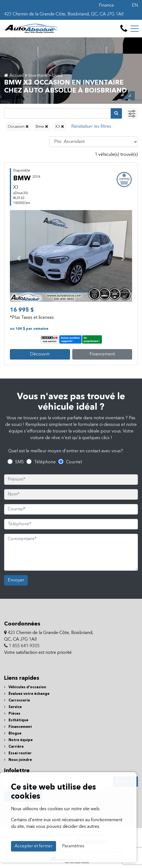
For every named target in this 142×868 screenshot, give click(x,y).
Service (13, 707)
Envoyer (16, 580)
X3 (60, 126)
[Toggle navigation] (135, 29)
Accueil (14, 76)
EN (135, 6)
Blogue (13, 734)
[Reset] (91, 127)
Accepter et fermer (34, 846)
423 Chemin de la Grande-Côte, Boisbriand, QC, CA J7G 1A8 (64, 14)
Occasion (18, 126)
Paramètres (73, 846)
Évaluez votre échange (27, 694)
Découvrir (40, 354)
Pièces (12, 714)
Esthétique (16, 720)
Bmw (42, 126)
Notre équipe (18, 740)
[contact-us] (124, 29)
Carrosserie (17, 700)
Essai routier (18, 753)
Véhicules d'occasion (25, 687)
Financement (102, 354)
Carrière (14, 747)
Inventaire (38, 76)
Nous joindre (18, 760)
